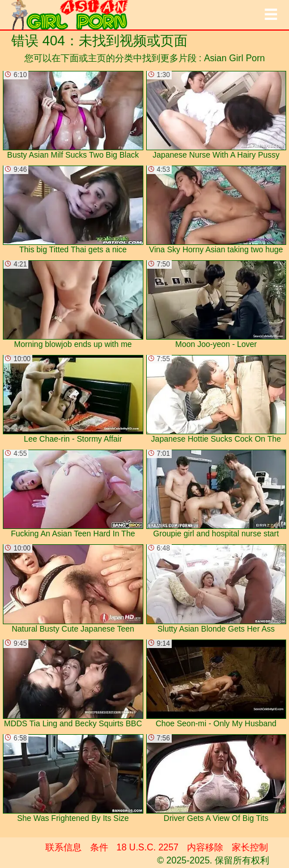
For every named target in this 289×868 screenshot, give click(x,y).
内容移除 (205, 847)
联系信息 (63, 847)
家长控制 (250, 847)
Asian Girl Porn (235, 58)
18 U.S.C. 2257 (148, 847)
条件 (99, 847)
